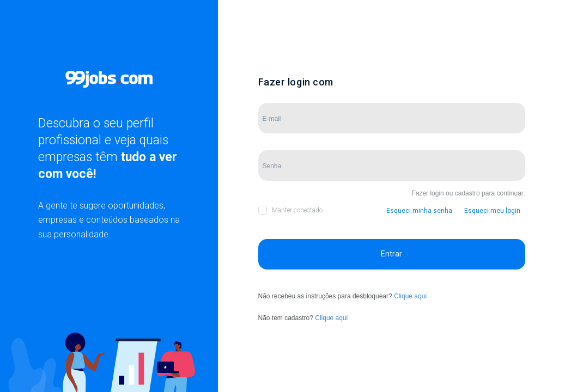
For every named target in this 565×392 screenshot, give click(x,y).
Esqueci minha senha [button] (419, 211)
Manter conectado (297, 210)
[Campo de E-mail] (392, 118)
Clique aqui (410, 296)
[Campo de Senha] (392, 166)
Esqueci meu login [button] (492, 211)
